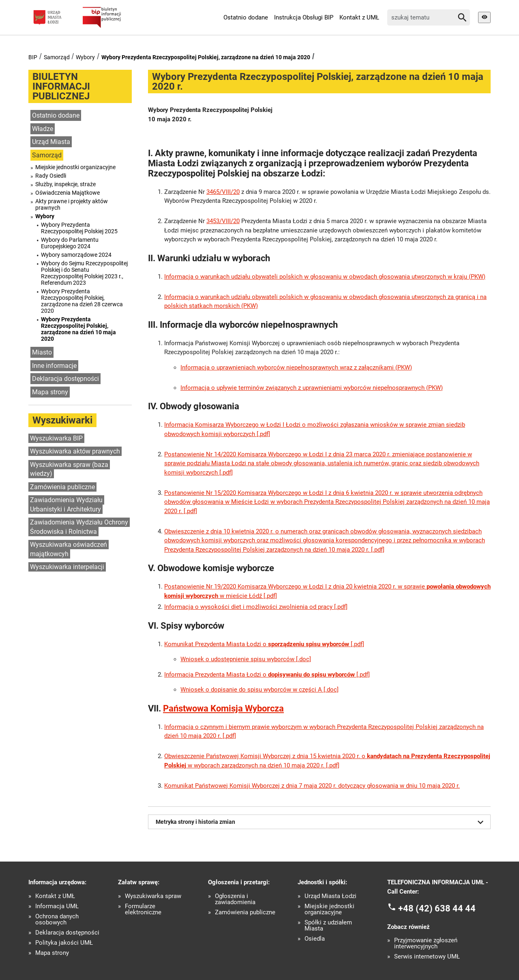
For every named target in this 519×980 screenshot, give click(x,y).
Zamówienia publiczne (62, 487)
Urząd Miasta (51, 142)
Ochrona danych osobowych (57, 920)
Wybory (85, 57)
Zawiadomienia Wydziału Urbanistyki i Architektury (66, 505)
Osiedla (315, 939)
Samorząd (57, 57)
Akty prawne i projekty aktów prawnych (72, 204)
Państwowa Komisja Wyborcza (223, 708)
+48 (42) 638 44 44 (437, 908)
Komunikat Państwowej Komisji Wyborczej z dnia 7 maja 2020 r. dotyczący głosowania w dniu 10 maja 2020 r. (312, 786)
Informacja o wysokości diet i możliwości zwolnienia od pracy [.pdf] (256, 607)
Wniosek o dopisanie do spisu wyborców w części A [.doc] (259, 690)
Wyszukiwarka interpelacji (67, 567)
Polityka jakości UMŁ (64, 943)
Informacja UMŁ (57, 906)
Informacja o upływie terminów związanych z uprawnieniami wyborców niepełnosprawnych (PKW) (312, 388)
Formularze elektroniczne (143, 909)
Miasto (42, 352)
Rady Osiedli (51, 176)
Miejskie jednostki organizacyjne (75, 167)
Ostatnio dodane (246, 17)
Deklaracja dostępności (65, 379)
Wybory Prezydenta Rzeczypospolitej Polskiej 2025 (79, 228)
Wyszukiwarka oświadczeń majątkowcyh (69, 549)
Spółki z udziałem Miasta (328, 926)
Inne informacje (54, 366)
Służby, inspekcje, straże (65, 184)
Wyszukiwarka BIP (56, 438)
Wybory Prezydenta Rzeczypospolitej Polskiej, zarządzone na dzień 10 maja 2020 (206, 57)
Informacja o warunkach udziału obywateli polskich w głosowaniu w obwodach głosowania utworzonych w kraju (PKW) (325, 277)
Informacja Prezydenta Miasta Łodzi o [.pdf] (267, 675)
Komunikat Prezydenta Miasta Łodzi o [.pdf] (264, 644)
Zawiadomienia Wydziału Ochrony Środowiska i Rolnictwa (79, 527)
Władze (43, 129)
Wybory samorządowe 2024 (76, 255)
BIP (33, 57)
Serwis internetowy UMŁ (427, 957)
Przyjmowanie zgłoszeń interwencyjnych (426, 943)
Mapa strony (50, 392)
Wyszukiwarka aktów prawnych (75, 451)
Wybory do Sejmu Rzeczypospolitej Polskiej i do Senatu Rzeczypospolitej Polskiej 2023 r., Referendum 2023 (84, 273)
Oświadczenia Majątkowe (68, 193)
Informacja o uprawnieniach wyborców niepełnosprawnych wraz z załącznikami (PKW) (296, 367)
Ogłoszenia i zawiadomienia (235, 899)
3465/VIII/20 (223, 192)
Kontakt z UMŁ (359, 17)
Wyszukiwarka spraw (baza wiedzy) (69, 469)
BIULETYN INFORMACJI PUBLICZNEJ (61, 86)
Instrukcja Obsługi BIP (304, 17)
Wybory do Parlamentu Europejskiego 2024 (70, 243)
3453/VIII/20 (223, 221)
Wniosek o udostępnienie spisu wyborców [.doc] (246, 659)
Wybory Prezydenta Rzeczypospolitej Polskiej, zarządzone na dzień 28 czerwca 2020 (82, 301)
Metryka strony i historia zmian (321, 822)
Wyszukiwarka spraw (153, 896)
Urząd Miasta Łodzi (330, 896)
